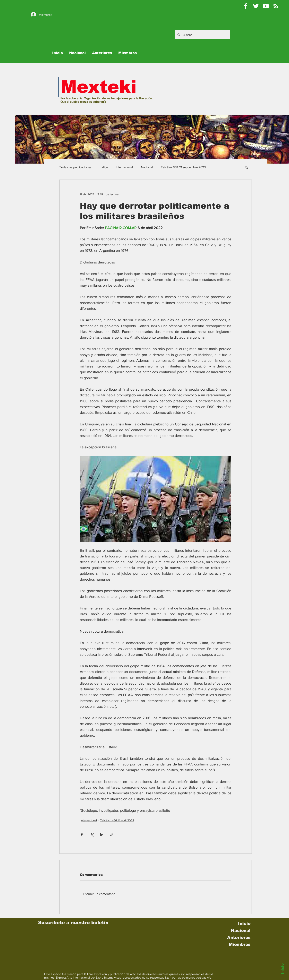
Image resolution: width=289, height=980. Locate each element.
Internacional (124, 167)
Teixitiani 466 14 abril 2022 (117, 820)
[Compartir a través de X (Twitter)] (92, 835)
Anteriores (239, 937)
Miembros (240, 944)
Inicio (283, 969)
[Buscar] (206, 35)
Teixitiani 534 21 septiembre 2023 (183, 167)
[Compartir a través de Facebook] (82, 835)
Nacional (147, 167)
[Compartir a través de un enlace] (112, 835)
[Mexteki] (246, 6)
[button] (247, 167)
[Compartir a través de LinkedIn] (102, 835)
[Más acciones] (229, 194)
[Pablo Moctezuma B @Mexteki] (256, 6)
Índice (104, 167)
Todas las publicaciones (75, 167)
